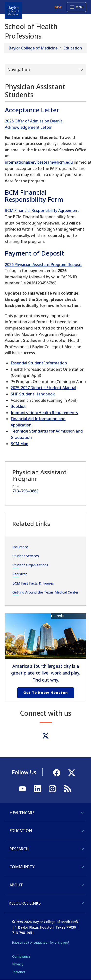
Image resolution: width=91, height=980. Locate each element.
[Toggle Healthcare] (82, 813)
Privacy (18, 964)
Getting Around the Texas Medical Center (45, 592)
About (16, 885)
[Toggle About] (82, 885)
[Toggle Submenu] (45, 70)
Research (19, 849)
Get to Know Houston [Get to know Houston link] (46, 693)
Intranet (19, 972)
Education (73, 48)
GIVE (58, 7)
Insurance (20, 547)
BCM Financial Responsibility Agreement (42, 210)
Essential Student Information (39, 363)
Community (22, 867)
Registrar (20, 574)
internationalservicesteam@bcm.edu (39, 162)
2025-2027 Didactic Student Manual (43, 388)
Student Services (26, 556)
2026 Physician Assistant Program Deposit (43, 265)
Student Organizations (30, 565)
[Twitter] (45, 736)
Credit (59, 616)
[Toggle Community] (82, 867)
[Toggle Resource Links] (82, 903)
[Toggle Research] (82, 849)
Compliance (21, 956)
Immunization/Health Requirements (44, 413)
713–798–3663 (25, 491)
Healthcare (22, 813)
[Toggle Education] (82, 831)
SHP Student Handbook (33, 394)
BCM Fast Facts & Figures (33, 583)
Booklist (18, 406)
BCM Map (20, 444)
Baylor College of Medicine (33, 48)
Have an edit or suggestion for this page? (41, 943)
